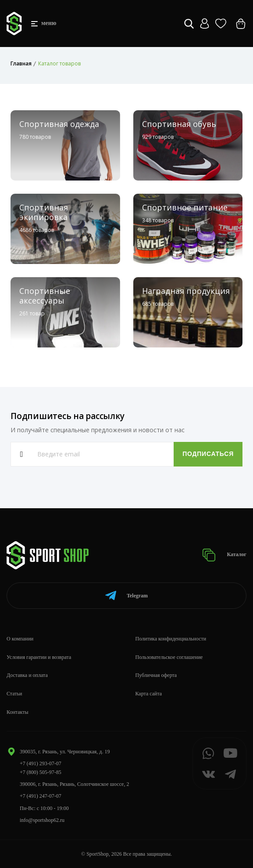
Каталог (224, 555)
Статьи (14, 694)
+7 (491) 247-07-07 (41, 796)
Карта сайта (149, 694)
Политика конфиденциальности (171, 639)
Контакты (18, 712)
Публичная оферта (156, 675)
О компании (20, 639)
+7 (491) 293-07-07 (41, 763)
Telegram (126, 595)
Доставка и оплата (27, 675)
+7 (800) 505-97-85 (41, 772)
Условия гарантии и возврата (39, 657)
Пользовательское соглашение (169, 657)
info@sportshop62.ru (42, 820)
